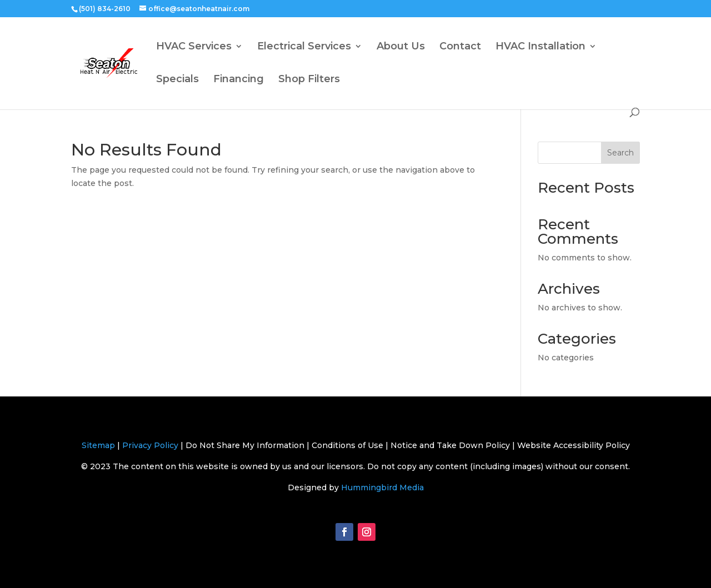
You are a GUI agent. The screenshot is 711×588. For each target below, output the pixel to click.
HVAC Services (194, 47)
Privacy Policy (150, 445)
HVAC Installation (540, 47)
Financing (239, 80)
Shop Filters (309, 80)
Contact (460, 47)
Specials (177, 80)
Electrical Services (304, 47)
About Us (401, 47)
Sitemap (98, 445)
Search (620, 153)
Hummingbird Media (382, 488)
